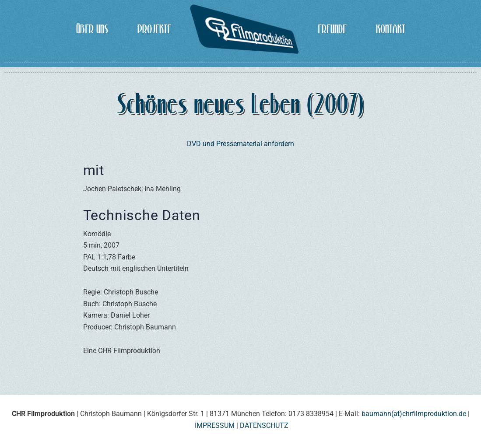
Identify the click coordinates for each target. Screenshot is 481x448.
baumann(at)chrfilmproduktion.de (414, 414)
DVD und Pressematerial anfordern (240, 144)
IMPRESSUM (215, 425)
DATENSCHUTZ (264, 425)
